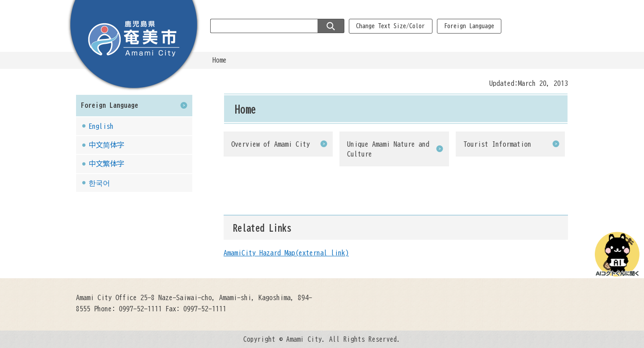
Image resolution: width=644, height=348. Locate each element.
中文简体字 (106, 145)
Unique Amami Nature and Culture (388, 149)
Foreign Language (469, 26)
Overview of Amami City (271, 144)
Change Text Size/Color (390, 26)
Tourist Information (497, 144)
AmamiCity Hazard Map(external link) (286, 253)
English (101, 126)
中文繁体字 (106, 164)
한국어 (99, 183)
